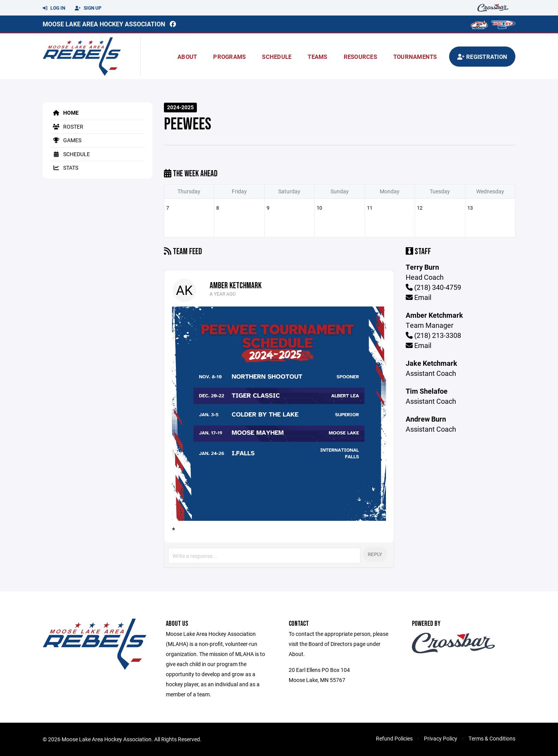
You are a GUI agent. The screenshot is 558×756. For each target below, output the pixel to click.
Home (65, 113)
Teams (317, 57)
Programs (229, 57)
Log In (54, 8)
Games (66, 140)
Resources (360, 57)
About (187, 57)
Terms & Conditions (492, 738)
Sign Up (88, 8)
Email (418, 297)
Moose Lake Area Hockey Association (104, 24)
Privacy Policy (441, 738)
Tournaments (415, 57)
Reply (375, 554)
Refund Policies (394, 738)
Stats (64, 168)
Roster (67, 127)
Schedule (277, 57)
